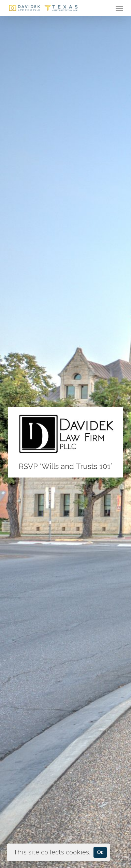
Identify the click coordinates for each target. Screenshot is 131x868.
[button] (119, 8)
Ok (100, 852)
